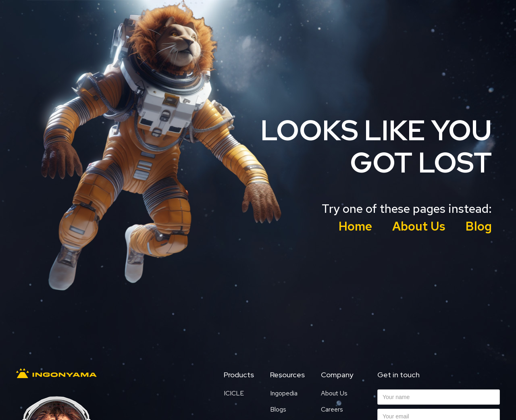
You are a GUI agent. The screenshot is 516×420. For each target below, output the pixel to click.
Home (355, 226)
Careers (332, 410)
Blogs (278, 410)
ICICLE (234, 393)
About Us (419, 226)
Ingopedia (284, 393)
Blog (479, 226)
